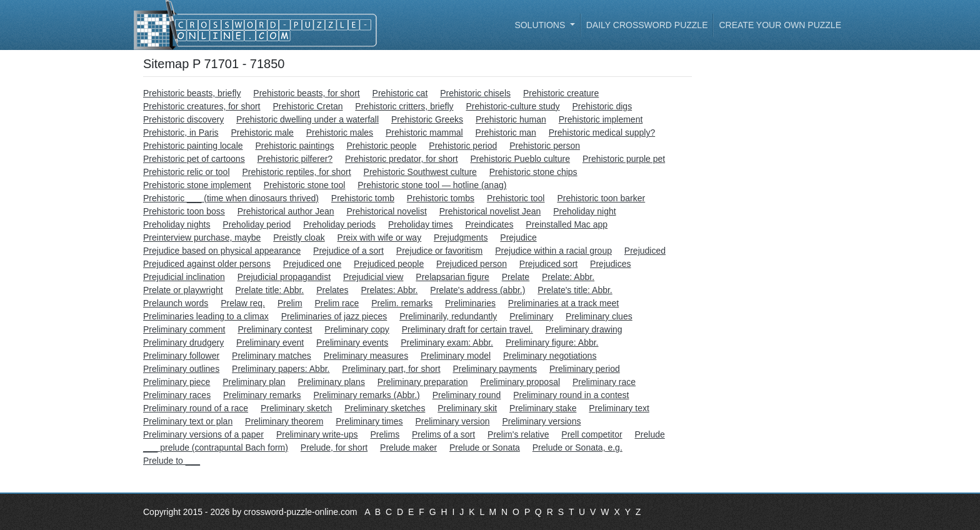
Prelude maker (408, 447)
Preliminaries (470, 303)
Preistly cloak (299, 237)
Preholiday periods (339, 224)
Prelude (649, 434)
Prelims (385, 434)
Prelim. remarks (402, 303)
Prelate (516, 277)
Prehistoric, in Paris (181, 132)
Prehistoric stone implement (197, 185)
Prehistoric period (463, 146)
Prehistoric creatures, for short (202, 106)
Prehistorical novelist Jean (490, 211)
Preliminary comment (184, 329)
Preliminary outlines (181, 369)
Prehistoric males (340, 132)
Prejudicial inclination (184, 277)
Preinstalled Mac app (567, 224)
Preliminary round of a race (196, 408)
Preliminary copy (357, 329)
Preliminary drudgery (183, 342)
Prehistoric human (511, 119)
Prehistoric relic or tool (187, 172)
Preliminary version (452, 421)
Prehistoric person (545, 146)
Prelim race (337, 303)
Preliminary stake (543, 408)
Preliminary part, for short (391, 369)
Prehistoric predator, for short (402, 159)
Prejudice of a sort (348, 251)
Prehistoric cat (400, 93)
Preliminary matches (272, 356)
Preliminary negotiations (550, 356)
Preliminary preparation (423, 382)
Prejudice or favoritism (440, 251)
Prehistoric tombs (441, 198)
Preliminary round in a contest (571, 395)
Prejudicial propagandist (284, 277)
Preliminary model (456, 356)
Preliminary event (270, 342)
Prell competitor (592, 434)
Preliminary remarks (262, 395)
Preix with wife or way (380, 237)
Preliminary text (619, 408)
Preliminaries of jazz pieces (334, 316)
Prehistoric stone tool (305, 185)
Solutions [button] (541, 25)
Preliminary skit (467, 408)
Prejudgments (461, 237)
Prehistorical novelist (386, 211)
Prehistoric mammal (424, 132)
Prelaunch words (176, 303)
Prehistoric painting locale (193, 146)
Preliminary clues (599, 316)
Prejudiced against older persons (207, 264)
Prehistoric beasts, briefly (192, 93)
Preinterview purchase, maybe (202, 237)
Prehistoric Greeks (427, 119)
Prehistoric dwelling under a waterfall (307, 119)
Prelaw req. (243, 303)
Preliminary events (352, 342)
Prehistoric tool (516, 198)
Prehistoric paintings (294, 146)
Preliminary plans (332, 382)
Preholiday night (584, 211)
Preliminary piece (177, 382)
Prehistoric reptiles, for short (296, 172)
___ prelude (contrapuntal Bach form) (216, 447)
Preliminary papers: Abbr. (281, 369)
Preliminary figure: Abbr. (552, 342)
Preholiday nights (177, 224)
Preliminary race (604, 382)
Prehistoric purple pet (624, 159)
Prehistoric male (262, 132)
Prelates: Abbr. (389, 290)
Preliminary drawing (584, 329)
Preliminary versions (541, 421)
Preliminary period (585, 369)
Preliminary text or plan (188, 421)
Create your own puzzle (780, 25)
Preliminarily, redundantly (448, 316)
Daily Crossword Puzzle (647, 25)
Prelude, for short (334, 447)
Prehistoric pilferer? (295, 159)
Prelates (332, 290)
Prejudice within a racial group (553, 251)
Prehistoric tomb (363, 198)
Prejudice (518, 237)
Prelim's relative (518, 434)
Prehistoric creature (561, 93)
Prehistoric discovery (183, 119)
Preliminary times (369, 421)
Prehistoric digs (602, 106)
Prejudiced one (312, 264)
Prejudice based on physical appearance (222, 251)
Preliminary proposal (520, 382)
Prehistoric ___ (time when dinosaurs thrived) (231, 198)
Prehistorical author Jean (286, 211)
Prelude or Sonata (485, 447)
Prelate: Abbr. (568, 277)
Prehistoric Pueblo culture (520, 159)
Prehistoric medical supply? (602, 132)
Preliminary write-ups (317, 434)
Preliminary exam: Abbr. (447, 342)
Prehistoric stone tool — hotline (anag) (432, 185)
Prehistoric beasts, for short (306, 93)
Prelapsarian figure (452, 277)
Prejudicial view (373, 277)
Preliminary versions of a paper (203, 434)
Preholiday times (421, 224)
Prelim (290, 303)
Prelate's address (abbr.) (477, 290)
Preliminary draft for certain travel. (467, 329)
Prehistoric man (506, 132)
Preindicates (489, 224)
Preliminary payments (495, 369)
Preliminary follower (181, 356)
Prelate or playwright (183, 290)
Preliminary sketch (296, 408)
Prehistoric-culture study (512, 106)
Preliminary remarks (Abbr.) (366, 395)
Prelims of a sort (443, 434)
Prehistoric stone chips (533, 172)
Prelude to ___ (172, 461)
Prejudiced (645, 251)
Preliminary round (467, 395)
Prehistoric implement (601, 119)
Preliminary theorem (284, 421)
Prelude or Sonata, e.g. (577, 447)
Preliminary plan (254, 382)
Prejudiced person (472, 264)
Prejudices (610, 264)
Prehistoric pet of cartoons (194, 159)
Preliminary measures (366, 356)
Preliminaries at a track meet (563, 303)
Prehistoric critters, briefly (404, 106)
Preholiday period (257, 224)
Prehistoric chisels (475, 93)
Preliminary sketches (385, 408)
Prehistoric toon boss (184, 211)
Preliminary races (177, 395)
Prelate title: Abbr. (270, 290)
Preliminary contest (275, 329)
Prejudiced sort (548, 264)
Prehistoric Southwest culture (420, 172)
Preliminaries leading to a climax (206, 316)
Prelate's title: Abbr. (575, 290)
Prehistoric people (381, 146)
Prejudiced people (389, 264)
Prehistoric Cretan (307, 106)
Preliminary (531, 316)
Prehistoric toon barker (601, 198)
